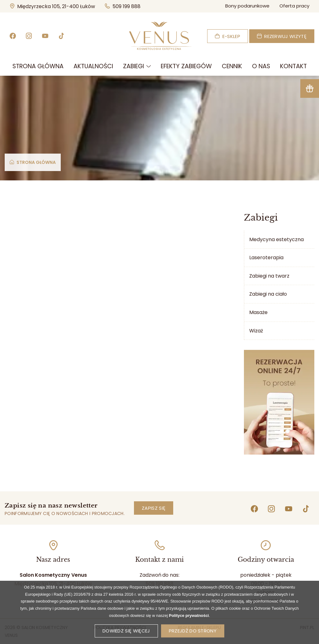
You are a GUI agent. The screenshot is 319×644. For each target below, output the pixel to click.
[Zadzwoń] (159, 545)
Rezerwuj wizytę (282, 36)
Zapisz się (154, 508)
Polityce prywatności (189, 623)
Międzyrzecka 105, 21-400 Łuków (55, 6)
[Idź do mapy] (53, 545)
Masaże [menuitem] (258, 312)
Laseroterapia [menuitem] (266, 258)
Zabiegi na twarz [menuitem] (269, 276)
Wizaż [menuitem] (256, 331)
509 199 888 (123, 6)
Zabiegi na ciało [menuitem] (268, 294)
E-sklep (228, 36)
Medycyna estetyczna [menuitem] (276, 239)
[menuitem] (38, 66)
